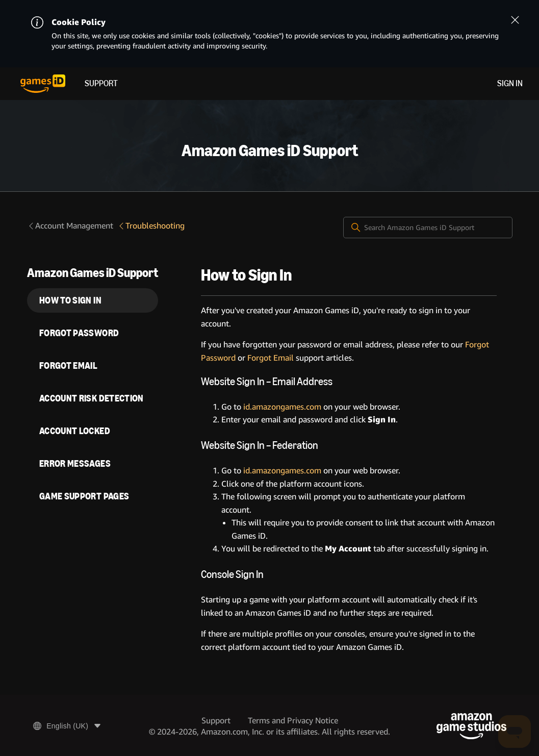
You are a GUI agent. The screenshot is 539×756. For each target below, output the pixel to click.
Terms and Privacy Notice (293, 721)
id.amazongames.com (282, 407)
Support (101, 83)
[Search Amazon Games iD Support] (428, 228)
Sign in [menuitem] (510, 83)
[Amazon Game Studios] (471, 726)
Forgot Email (271, 358)
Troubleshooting (151, 226)
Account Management (70, 226)
